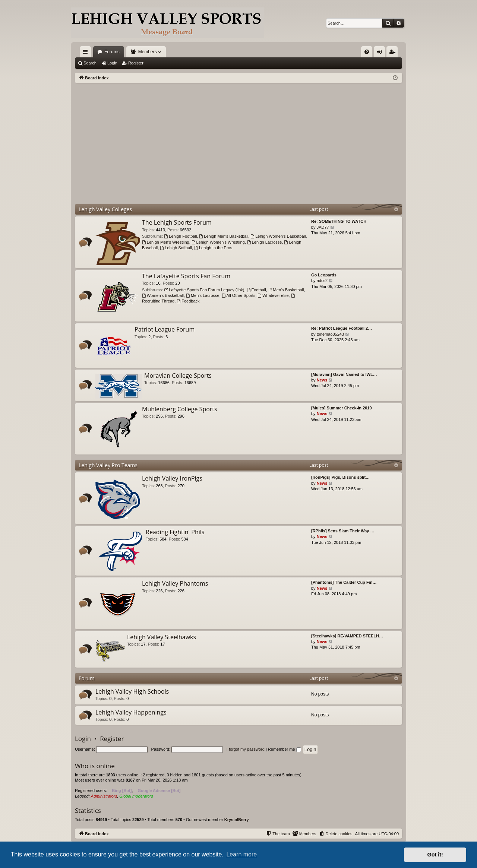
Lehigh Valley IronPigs (172, 478)
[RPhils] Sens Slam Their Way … (343, 531)
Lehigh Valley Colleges (105, 209)
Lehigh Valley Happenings (131, 712)
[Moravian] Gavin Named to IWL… (344, 374)
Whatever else (273, 295)
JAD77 (323, 227)
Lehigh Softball (176, 248)
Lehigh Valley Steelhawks (162, 637)
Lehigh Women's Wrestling (218, 242)
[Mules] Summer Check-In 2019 (342, 408)
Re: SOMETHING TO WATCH (339, 221)
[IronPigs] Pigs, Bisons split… (340, 477)
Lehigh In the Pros (213, 248)
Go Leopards (324, 275)
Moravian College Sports (178, 376)
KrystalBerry (237, 820)
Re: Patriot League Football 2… (342, 328)
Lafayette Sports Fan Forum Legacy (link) (204, 290)
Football (256, 290)
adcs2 (322, 281)
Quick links (87, 53)
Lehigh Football (180, 236)
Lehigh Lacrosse (265, 242)
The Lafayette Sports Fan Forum (186, 276)
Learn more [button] (241, 854)
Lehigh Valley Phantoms (175, 583)
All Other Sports (238, 295)
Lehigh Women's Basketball (278, 236)
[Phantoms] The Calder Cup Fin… (344, 582)
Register (136, 63)
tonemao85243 (330, 334)
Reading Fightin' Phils (175, 532)
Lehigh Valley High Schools (132, 691)
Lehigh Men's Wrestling (166, 242)
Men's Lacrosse (203, 295)
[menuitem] (367, 52)
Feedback (188, 301)
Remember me (285, 749)
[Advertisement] (238, 139)
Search (90, 63)
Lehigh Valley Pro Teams (108, 465)
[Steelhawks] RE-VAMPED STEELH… (347, 636)
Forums (112, 52)
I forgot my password (246, 749)
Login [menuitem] (381, 53)
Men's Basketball (286, 290)
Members (148, 52)
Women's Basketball (163, 295)
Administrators (104, 796)
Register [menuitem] (394, 53)
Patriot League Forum (165, 329)
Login (112, 63)
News (322, 380)
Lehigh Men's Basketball (224, 236)
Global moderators (136, 796)
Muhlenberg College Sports (180, 409)
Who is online (95, 766)
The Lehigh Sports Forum (177, 222)
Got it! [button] (435, 855)
